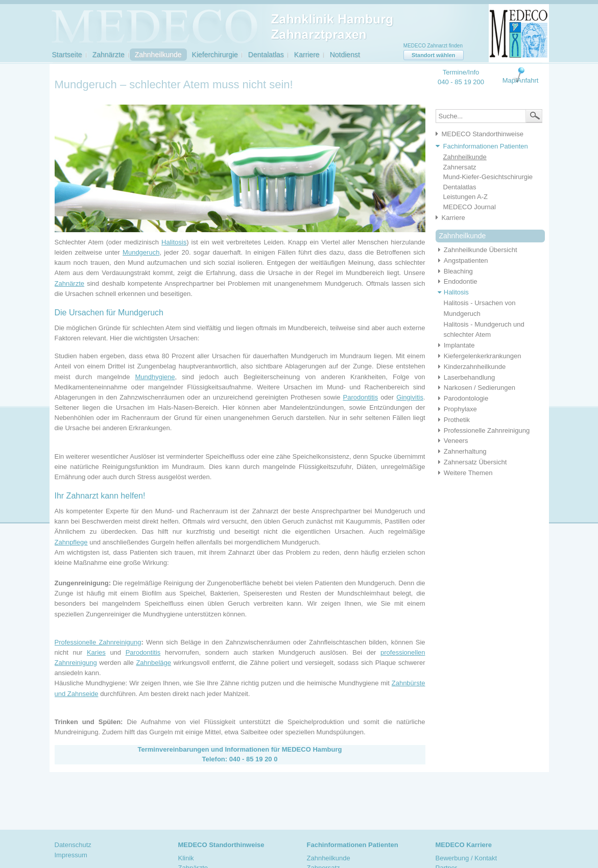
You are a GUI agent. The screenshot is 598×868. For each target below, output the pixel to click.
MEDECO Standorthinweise (483, 134)
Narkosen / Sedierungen (475, 388)
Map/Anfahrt (521, 80)
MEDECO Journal (470, 207)
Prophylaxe (456, 409)
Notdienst (345, 55)
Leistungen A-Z (465, 197)
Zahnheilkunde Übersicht (476, 250)
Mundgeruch (141, 252)
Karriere (307, 55)
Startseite (67, 55)
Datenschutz (73, 845)
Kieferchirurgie (215, 55)
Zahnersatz (460, 167)
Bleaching (454, 271)
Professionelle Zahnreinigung (98, 642)
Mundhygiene (155, 377)
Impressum (71, 855)
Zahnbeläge (153, 663)
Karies (96, 652)
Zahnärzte (109, 55)
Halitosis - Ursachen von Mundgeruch (480, 308)
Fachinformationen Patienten (486, 146)
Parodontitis (361, 397)
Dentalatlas (266, 55)
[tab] (485, 134)
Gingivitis (410, 397)
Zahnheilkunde (158, 55)
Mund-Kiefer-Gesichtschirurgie (488, 177)
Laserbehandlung (465, 377)
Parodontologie (462, 398)
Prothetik (453, 420)
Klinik (186, 858)
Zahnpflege (71, 542)
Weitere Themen (464, 473)
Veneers (452, 441)
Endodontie (457, 281)
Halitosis (174, 242)
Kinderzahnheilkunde (471, 367)
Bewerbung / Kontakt (467, 858)
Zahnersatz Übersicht (471, 462)
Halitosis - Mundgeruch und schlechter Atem (484, 330)
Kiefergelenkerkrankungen (479, 356)
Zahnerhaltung (461, 451)
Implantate (455, 345)
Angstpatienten (462, 261)
